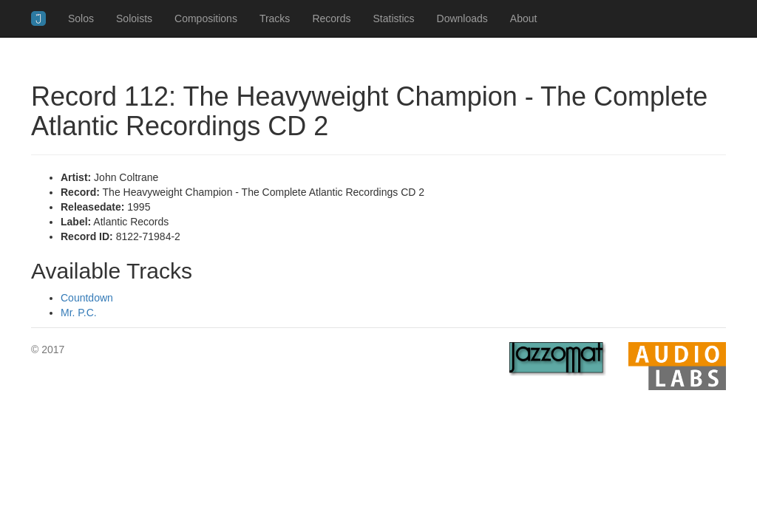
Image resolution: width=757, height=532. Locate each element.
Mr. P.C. (79, 313)
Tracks (275, 18)
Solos (81, 18)
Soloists (134, 18)
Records (331, 18)
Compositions (206, 18)
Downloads (462, 18)
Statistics (394, 18)
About (524, 18)
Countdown (87, 298)
